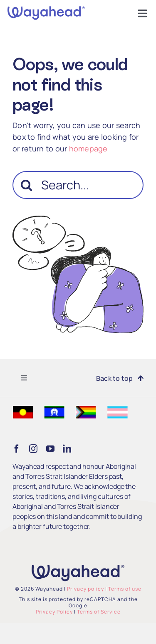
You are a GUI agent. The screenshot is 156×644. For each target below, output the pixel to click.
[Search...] (78, 185)
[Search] (26, 185)
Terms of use (125, 589)
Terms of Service (99, 612)
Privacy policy (85, 589)
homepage (88, 148)
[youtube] (50, 449)
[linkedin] (67, 449)
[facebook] (17, 449)
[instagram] (33, 449)
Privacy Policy (54, 612)
